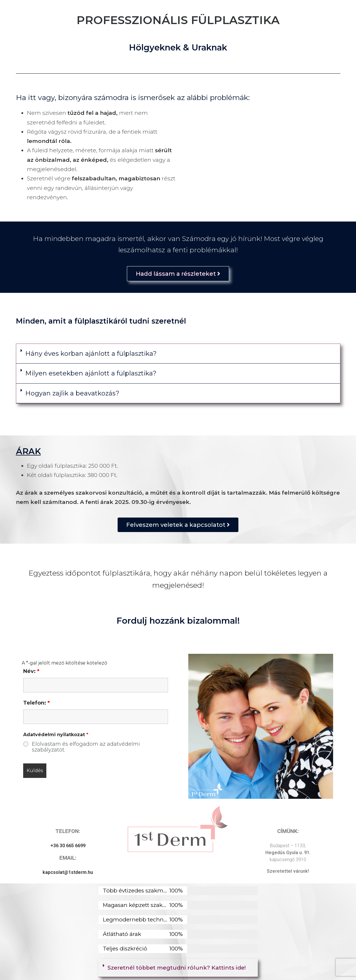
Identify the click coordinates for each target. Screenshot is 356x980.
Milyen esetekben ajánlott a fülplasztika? (91, 373)
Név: (31, 671)
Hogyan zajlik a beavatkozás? (72, 393)
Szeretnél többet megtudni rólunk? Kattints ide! (177, 968)
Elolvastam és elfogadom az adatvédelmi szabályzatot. (86, 747)
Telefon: (36, 703)
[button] (178, 354)
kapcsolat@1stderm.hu (68, 872)
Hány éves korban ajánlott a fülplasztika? (91, 354)
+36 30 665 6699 (68, 846)
